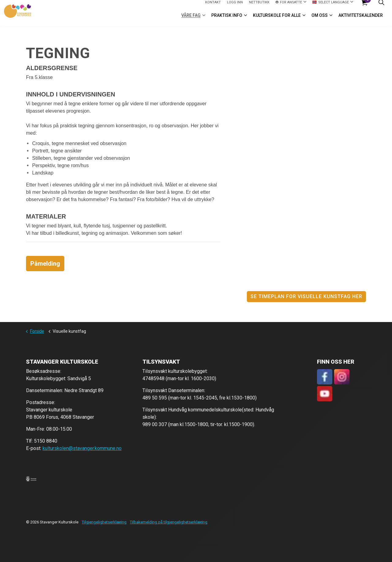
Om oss (320, 20)
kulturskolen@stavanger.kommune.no (82, 448)
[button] (31, 479)
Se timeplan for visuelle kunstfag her (306, 297)
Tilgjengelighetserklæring (104, 522)
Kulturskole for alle (277, 20)
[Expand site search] (381, 7)
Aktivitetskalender (361, 20)
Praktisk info (227, 20)
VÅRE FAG (191, 20)
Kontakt (213, 6)
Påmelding (45, 264)
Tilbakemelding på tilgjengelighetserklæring (169, 522)
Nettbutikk (259, 6)
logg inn (235, 6)
